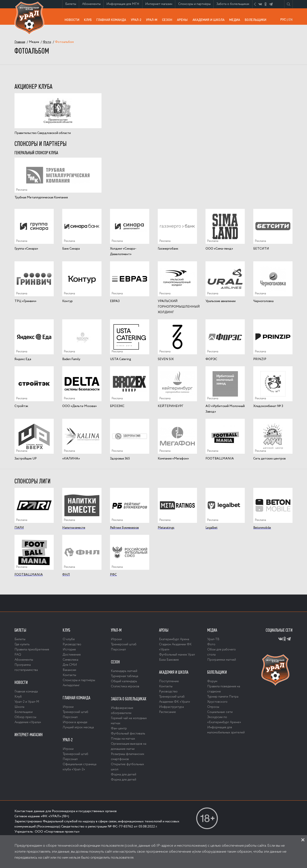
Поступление (169, 681)
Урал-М (153, 21)
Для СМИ (70, 665)
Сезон (168, 19)
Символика (70, 660)
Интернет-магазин (160, 5)
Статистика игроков (125, 686)
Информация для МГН (124, 5)
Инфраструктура (171, 707)
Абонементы (93, 4)
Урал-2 (137, 19)
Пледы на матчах (123, 739)
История (69, 650)
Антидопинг (71, 685)
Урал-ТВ (213, 639)
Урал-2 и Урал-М (27, 702)
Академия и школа (210, 21)
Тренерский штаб (75, 712)
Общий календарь (124, 681)
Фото (211, 644)
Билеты (72, 4)
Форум (212, 681)
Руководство (72, 644)
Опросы (213, 707)
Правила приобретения (32, 650)
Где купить (22, 644)
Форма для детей (124, 775)
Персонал (70, 717)
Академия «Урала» (28, 722)
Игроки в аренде (75, 722)
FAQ (18, 655)
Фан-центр (119, 728)
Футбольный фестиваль (128, 734)
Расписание (167, 712)
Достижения (72, 655)
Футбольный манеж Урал (177, 655)
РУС (283, 19)
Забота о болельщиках (234, 5)
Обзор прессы (25, 717)
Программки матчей (222, 660)
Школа (19, 707)
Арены (183, 19)
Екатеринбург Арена (174, 639)
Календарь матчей (124, 671)
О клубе (69, 639)
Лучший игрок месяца (78, 727)
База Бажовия (169, 660)
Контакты (69, 675)
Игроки (68, 707)
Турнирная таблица (125, 676)
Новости (73, 19)
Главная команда (112, 21)
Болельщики (257, 19)
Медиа (236, 19)
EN (290, 19)
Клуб (89, 19)
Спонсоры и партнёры (196, 5)
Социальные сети (220, 712)
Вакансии (69, 670)
